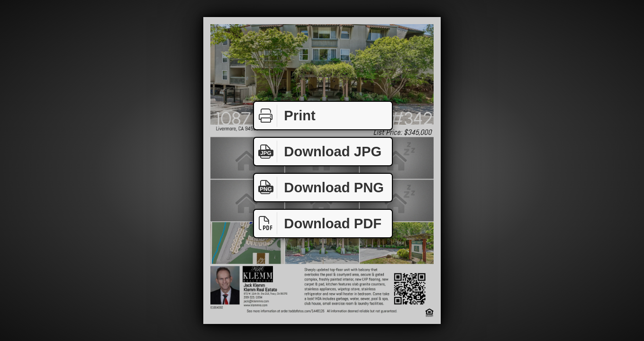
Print (285, 116)
